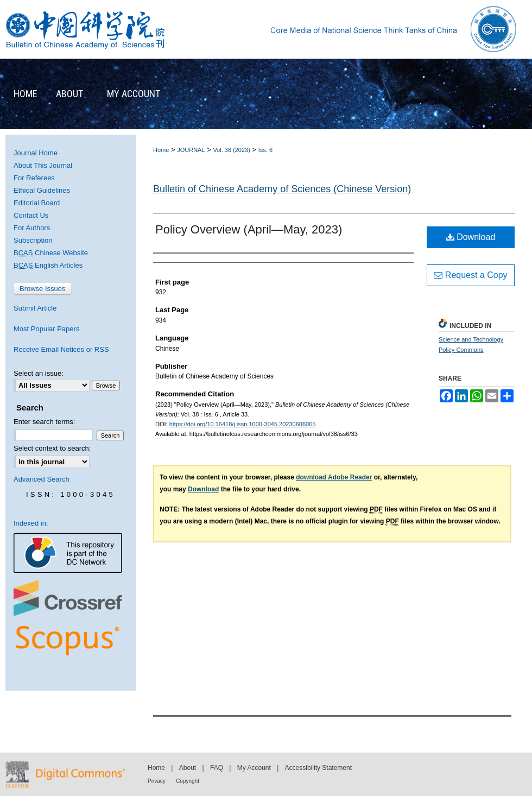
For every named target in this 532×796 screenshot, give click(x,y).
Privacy (157, 781)
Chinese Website (51, 253)
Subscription (33, 240)
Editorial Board (37, 203)
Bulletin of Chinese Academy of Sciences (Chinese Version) (282, 189)
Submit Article (35, 308)
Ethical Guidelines (42, 190)
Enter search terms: (44, 422)
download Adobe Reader (334, 477)
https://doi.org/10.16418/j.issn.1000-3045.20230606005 (243, 424)
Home (161, 150)
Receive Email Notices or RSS (61, 349)
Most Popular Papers (46, 329)
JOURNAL (191, 150)
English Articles (48, 265)
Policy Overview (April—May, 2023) (249, 229)
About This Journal (43, 165)
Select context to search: (52, 448)
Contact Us (31, 215)
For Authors (32, 228)
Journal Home (36, 153)
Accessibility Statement (318, 768)
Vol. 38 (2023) (232, 150)
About (188, 768)
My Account (254, 768)
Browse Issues (43, 289)
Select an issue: (39, 373)
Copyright (188, 781)
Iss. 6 (265, 150)
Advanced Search (42, 479)
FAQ (217, 768)
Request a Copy (470, 275)
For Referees (34, 178)
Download (471, 237)
